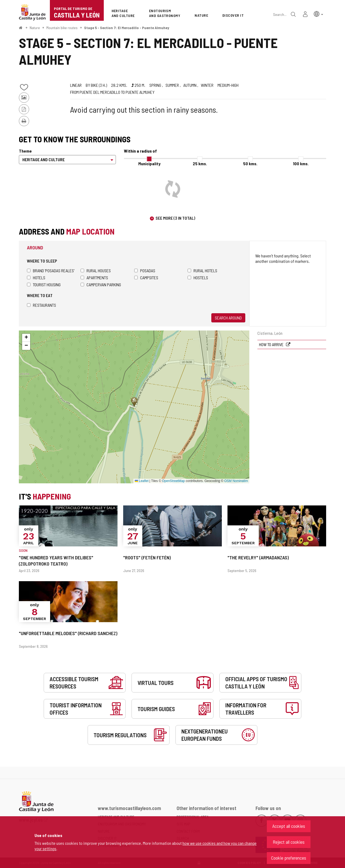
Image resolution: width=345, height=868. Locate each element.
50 (250, 163)
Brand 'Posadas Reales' (51, 271)
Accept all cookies (289, 826)
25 (200, 163)
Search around (228, 318)
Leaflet (142, 481)
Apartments (94, 278)
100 (301, 163)
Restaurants (42, 305)
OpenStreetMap (173, 481)
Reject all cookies (289, 842)
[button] (318, 14)
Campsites (146, 278)
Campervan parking (101, 285)
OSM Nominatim (236, 481)
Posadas (145, 271)
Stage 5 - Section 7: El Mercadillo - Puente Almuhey (127, 28)
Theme (25, 151)
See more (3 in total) (175, 218)
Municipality (149, 163)
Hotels (36, 278)
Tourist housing (44, 285)
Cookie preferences (289, 858)
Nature (35, 28)
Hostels (198, 278)
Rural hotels (202, 271)
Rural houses (96, 271)
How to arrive (272, 344)
